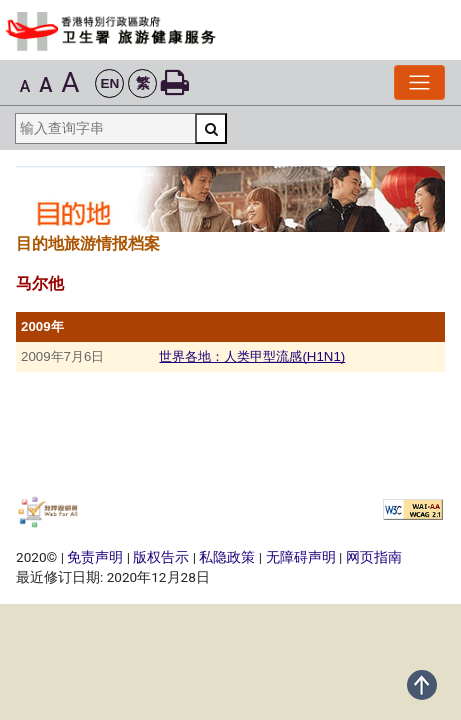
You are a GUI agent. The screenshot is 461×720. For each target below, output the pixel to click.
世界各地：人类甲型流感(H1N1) (252, 356)
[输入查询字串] (105, 128)
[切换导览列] (419, 82)
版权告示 (161, 557)
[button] (109, 83)
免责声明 (95, 557)
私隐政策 (227, 557)
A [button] (25, 86)
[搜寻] (211, 128)
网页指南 (374, 557)
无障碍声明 (301, 557)
